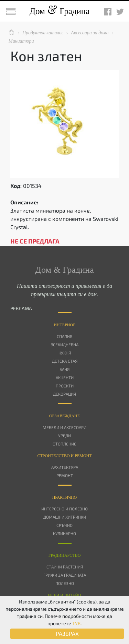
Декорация (64, 394)
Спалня (64, 336)
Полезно (65, 583)
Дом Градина (60, 11)
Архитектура (65, 467)
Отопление (64, 444)
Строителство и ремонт (64, 456)
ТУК (76, 623)
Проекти (65, 386)
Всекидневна (64, 344)
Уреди (64, 436)
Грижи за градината (65, 575)
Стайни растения (65, 567)
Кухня (65, 353)
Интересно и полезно (64, 509)
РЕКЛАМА (21, 308)
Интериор (64, 325)
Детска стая (65, 361)
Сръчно (64, 525)
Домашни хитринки (65, 517)
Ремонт (65, 475)
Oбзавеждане (64, 416)
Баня (64, 369)
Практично (65, 497)
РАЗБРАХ (67, 634)
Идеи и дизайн (64, 595)
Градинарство (65, 555)
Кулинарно (64, 533)
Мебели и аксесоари (64, 427)
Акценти (65, 377)
